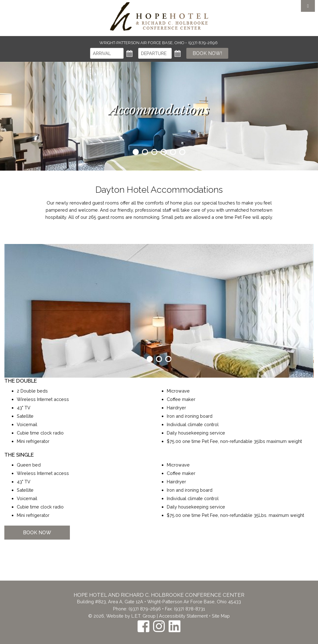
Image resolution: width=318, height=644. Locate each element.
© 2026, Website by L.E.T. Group (122, 616)
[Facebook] (143, 626)
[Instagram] (159, 626)
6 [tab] (182, 152)
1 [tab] (136, 152)
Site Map (221, 616)
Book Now (37, 533)
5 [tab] (173, 152)
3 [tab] (154, 152)
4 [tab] (164, 152)
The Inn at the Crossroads (159, 16)
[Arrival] (107, 53)
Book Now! (207, 53)
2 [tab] (145, 152)
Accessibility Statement (183, 616)
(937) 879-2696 (145, 609)
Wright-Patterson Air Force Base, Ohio (142, 43)
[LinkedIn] (175, 626)
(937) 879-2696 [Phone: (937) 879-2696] (203, 43)
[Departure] (155, 53)
